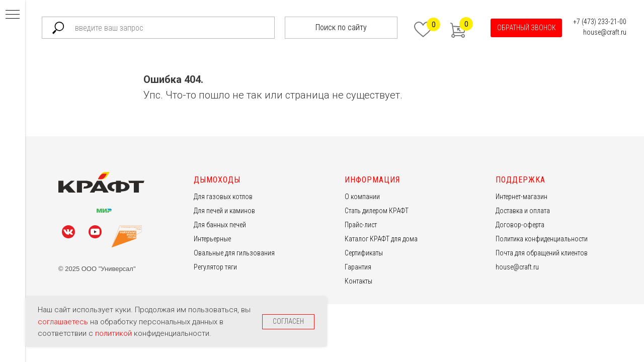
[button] (526, 28)
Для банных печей (220, 225)
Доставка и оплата (523, 211)
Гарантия (358, 267)
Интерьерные (212, 239)
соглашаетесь (64, 322)
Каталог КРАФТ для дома (381, 239)
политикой (114, 333)
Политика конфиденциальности (542, 239)
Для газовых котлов (223, 197)
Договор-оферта (520, 225)
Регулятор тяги (215, 267)
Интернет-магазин (521, 197)
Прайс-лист (361, 225)
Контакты (358, 281)
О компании (362, 197)
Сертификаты (364, 253)
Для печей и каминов (224, 211)
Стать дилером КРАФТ (377, 211)
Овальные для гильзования (234, 253)
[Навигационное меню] (13, 15)
